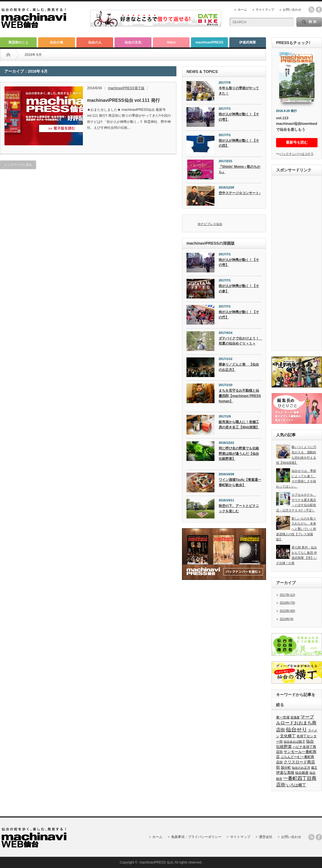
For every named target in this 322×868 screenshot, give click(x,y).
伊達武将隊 (248, 42)
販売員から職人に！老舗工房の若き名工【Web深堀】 (239, 425)
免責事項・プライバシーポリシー (196, 837)
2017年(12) (287, 595)
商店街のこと (18, 42)
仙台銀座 (302, 773)
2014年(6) (287, 619)
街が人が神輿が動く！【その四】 (239, 143)
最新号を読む (297, 142)
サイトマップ (265, 10)
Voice (171, 42)
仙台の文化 (133, 42)
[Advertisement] (297, 264)
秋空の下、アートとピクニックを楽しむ (239, 508)
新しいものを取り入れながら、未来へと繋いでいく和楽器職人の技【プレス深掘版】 (296, 529)
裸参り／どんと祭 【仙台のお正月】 (239, 367)
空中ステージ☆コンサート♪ (240, 193)
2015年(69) (287, 611)
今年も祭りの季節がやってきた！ (239, 91)
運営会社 (266, 837)
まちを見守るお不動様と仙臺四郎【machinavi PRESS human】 (240, 396)
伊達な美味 (285, 772)
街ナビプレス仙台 (210, 224)
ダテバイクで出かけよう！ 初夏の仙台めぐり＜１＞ (240, 341)
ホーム (242, 10)
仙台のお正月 (301, 768)
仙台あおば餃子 (294, 741)
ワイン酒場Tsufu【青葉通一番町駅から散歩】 (240, 482)
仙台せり (297, 730)
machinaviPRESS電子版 (126, 88)
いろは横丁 (296, 785)
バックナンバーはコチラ (297, 154)
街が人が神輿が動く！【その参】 (239, 289)
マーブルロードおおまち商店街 (296, 723)
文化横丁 (288, 736)
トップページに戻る (18, 165)
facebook (319, 10)
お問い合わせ (292, 10)
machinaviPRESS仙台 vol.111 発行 (123, 100)
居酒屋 (295, 717)
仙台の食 (57, 42)
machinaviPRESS (209, 42)
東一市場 (283, 717)
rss (311, 10)
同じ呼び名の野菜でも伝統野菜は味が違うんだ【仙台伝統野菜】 (239, 453)
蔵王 (314, 768)
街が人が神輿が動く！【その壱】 (239, 117)
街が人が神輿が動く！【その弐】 (239, 315)
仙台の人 (95, 42)
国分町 (286, 768)
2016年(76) (287, 603)
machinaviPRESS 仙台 (157, 862)
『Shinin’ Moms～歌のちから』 (240, 169)
